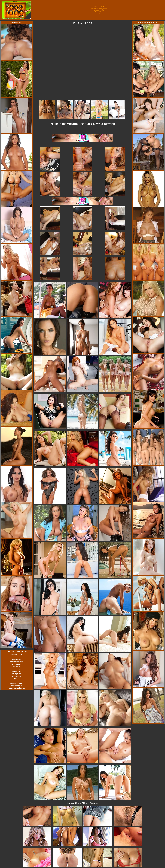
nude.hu (17, 679)
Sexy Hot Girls (99, 6)
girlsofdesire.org (16, 654)
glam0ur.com (17, 659)
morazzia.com (17, 657)
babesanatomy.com (17, 662)
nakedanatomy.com (17, 669)
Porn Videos (99, 12)
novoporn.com (17, 664)
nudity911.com (16, 671)
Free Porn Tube (99, 10)
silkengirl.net (16, 674)
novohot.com (17, 676)
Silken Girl (17, 667)
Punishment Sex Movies (99, 8)
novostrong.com (16, 686)
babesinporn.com (17, 681)
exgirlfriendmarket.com (17, 688)
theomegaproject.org (17, 683)
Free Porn (99, 14)
